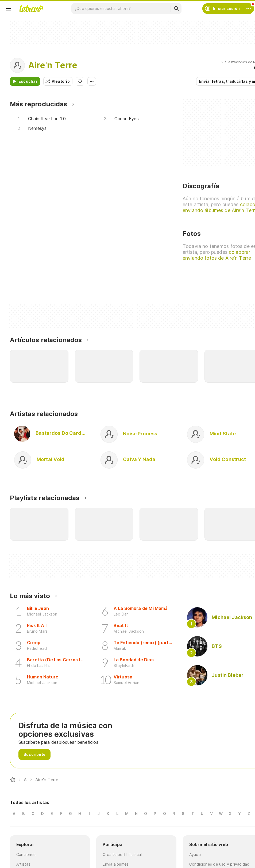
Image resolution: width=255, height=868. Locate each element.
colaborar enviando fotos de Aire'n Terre (217, 255)
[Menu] (9, 9)
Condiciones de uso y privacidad (219, 864)
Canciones (26, 854)
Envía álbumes (116, 864)
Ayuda (195, 854)
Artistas (23, 864)
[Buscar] (176, 9)
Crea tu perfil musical (122, 854)
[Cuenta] (249, 9)
